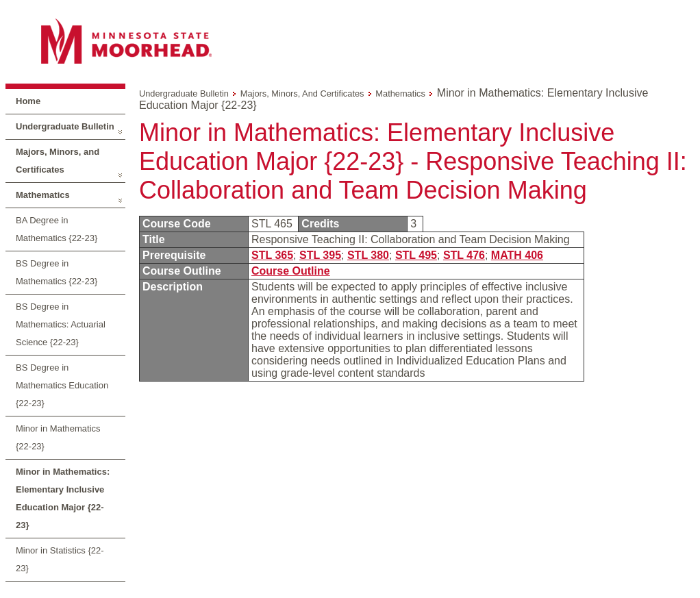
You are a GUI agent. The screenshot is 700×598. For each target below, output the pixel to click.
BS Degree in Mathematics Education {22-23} (62, 385)
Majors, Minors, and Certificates (58, 161)
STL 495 (416, 255)
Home (28, 101)
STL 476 (464, 255)
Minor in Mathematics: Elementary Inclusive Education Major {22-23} (63, 498)
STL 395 (320, 255)
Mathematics (43, 195)
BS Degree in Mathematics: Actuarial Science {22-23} (61, 324)
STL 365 (272, 255)
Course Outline (291, 271)
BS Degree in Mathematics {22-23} (57, 272)
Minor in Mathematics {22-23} (58, 437)
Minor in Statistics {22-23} (60, 559)
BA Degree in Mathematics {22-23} (57, 229)
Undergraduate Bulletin (65, 126)
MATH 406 (517, 255)
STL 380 (368, 255)
